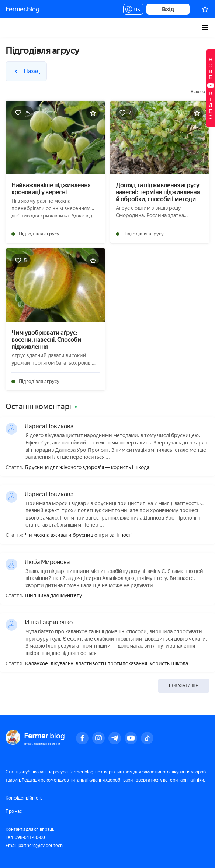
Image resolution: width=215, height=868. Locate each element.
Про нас (14, 811)
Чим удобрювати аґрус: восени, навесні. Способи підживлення (46, 340)
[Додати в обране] (93, 113)
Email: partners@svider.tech (34, 846)
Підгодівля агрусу (39, 234)
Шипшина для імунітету (53, 596)
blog (22, 9)
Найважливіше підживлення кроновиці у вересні (51, 189)
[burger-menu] (205, 28)
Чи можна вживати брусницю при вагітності (79, 535)
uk (133, 10)
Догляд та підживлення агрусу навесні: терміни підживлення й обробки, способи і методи (158, 192)
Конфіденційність (24, 798)
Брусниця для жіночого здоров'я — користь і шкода (87, 468)
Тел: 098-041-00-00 (25, 837)
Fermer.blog (13, 28)
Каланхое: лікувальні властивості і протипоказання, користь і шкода (107, 664)
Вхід (168, 9)
